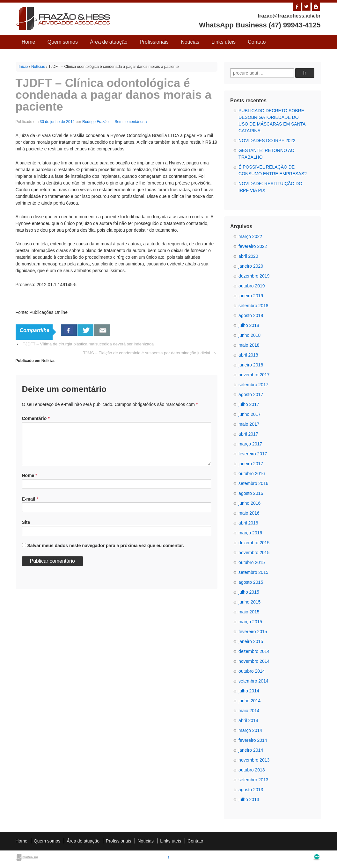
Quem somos (63, 42)
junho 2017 (249, 414)
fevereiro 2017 (253, 454)
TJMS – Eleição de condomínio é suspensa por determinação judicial (147, 353)
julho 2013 (249, 799)
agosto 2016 (251, 493)
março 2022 (250, 236)
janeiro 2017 (251, 464)
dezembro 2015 (254, 543)
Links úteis (223, 42)
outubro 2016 (252, 474)
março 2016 (250, 533)
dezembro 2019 (254, 276)
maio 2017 (249, 424)
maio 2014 (249, 711)
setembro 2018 (253, 306)
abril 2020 (248, 256)
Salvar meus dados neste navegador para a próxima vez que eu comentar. (106, 553)
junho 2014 (249, 701)
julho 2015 (249, 592)
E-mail (29, 507)
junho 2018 (249, 335)
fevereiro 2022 (253, 246)
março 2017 (250, 444)
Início (23, 67)
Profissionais (154, 42)
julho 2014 (249, 691)
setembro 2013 (253, 780)
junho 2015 (249, 602)
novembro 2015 (254, 553)
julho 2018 (249, 325)
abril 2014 (248, 720)
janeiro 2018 (251, 365)
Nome (28, 483)
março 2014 (250, 730)
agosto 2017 (251, 394)
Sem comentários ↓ (131, 122)
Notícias (190, 42)
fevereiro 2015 (253, 632)
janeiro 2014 (251, 750)
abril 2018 (248, 355)
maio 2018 (249, 345)
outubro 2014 (252, 671)
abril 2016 (248, 523)
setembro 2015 (253, 572)
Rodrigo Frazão (95, 122)
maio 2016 (249, 513)
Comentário (36, 418)
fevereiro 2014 (253, 740)
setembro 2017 (253, 385)
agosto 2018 (251, 315)
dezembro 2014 (254, 651)
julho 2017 (249, 404)
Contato (257, 42)
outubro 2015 (252, 562)
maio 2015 (249, 612)
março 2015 (250, 622)
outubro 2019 (252, 286)
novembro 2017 (254, 375)
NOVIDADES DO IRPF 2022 (267, 141)
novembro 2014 (254, 661)
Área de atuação (109, 42)
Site (26, 530)
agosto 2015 (251, 582)
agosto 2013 (251, 790)
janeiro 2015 (251, 641)
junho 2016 (249, 503)
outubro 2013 (252, 770)
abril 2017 (248, 434)
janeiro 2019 (251, 296)
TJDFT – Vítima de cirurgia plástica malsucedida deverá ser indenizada (88, 344)
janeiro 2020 (251, 266)
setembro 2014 (253, 681)
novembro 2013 (254, 760)
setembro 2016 (253, 483)
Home (29, 42)
